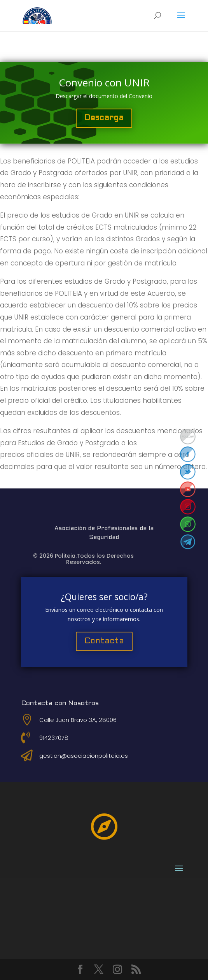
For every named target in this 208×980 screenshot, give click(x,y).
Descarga (104, 118)
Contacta (104, 641)
